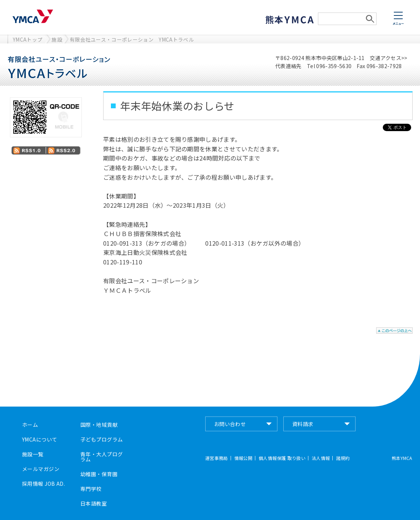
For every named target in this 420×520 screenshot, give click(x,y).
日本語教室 (94, 503)
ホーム (30, 425)
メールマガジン (41, 469)
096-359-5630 (334, 66)
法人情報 (321, 458)
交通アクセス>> (389, 58)
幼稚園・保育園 (99, 474)
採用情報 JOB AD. (43, 484)
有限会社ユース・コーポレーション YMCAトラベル (132, 39)
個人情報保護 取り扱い (282, 458)
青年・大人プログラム (101, 457)
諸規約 (343, 458)
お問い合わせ (230, 424)
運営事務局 (217, 458)
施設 (57, 39)
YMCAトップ (28, 39)
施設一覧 (33, 454)
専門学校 (91, 489)
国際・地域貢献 (99, 425)
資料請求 (303, 424)
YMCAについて (40, 439)
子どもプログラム (101, 439)
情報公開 (243, 458)
